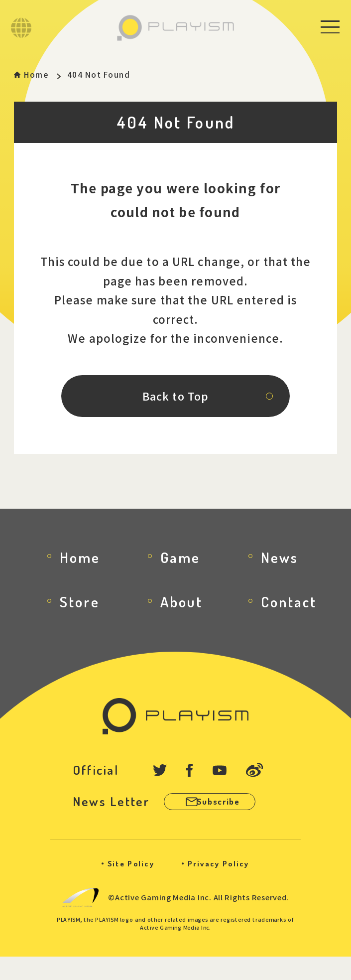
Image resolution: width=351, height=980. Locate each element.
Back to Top (175, 407)
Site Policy (125, 887)
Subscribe (232, 822)
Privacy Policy (224, 887)
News (280, 573)
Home (41, 75)
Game (180, 573)
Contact (289, 618)
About (181, 618)
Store (80, 618)
